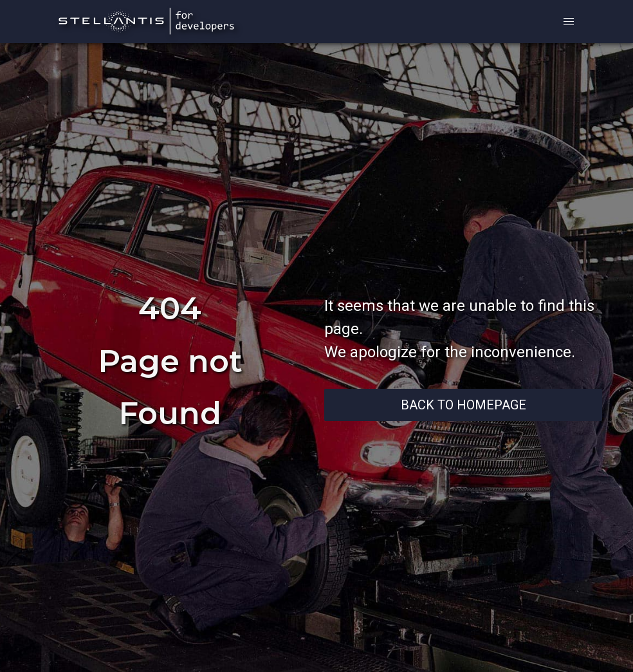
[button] (569, 22)
